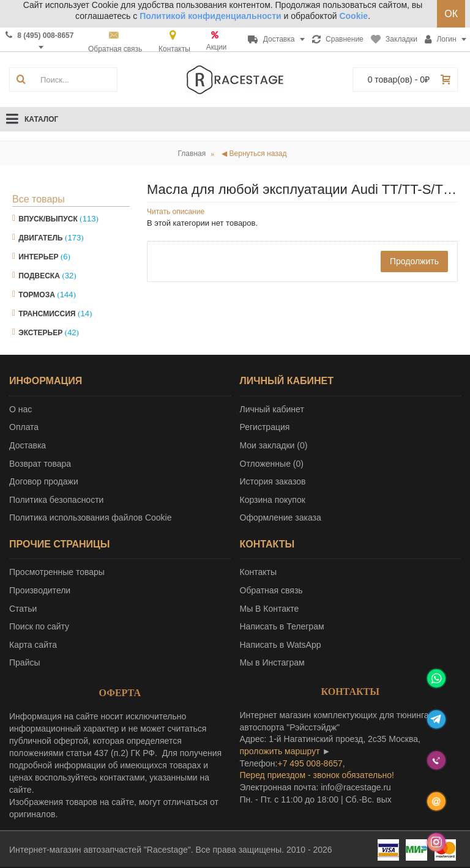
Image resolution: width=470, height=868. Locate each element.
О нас (21, 409)
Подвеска (39, 276)
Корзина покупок (273, 500)
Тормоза (37, 295)
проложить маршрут (280, 751)
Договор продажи (44, 481)
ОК (451, 14)
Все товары (39, 199)
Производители (40, 590)
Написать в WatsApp (281, 645)
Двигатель (40, 238)
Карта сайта (33, 645)
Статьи (23, 609)
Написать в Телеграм (282, 626)
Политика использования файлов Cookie (91, 517)
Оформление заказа (281, 517)
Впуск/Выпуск (48, 219)
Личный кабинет (272, 409)
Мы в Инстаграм (272, 662)
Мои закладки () (274, 445)
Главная (192, 154)
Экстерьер (40, 333)
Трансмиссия (47, 314)
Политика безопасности (56, 500)
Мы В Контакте (270, 609)
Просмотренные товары (57, 572)
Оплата (24, 427)
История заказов (273, 481)
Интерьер (38, 257)
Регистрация (265, 427)
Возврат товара (40, 464)
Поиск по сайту (39, 626)
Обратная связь (271, 590)
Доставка (28, 445)
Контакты (258, 572)
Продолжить (414, 261)
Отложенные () (272, 464)
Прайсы (25, 662)
